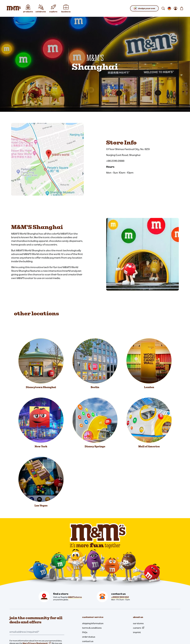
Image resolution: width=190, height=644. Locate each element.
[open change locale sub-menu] (169, 8)
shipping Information (93, 623)
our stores (138, 623)
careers (139, 628)
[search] (163, 8)
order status (89, 637)
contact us (88, 641)
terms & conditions (92, 628)
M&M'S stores (75, 597)
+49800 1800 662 (120, 597)
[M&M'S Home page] (14, 8)
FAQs (85, 632)
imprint (137, 632)
